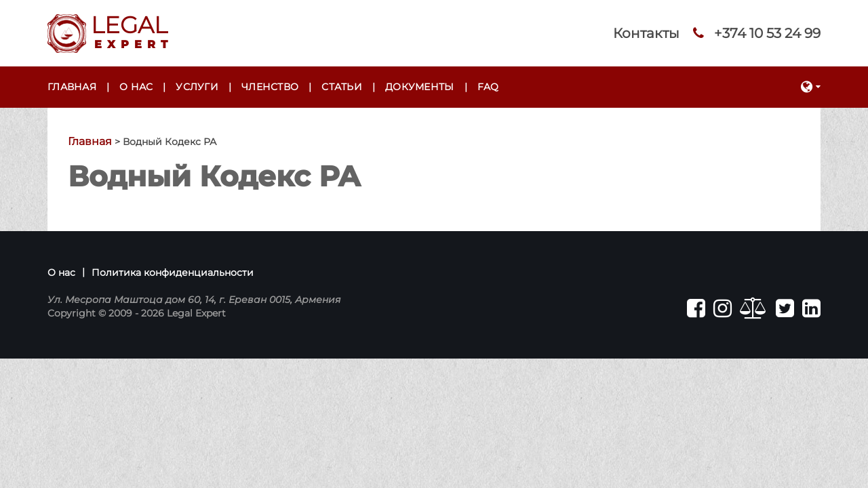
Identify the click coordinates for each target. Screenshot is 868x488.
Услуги (197, 87)
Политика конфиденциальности (173, 272)
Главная (72, 87)
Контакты (646, 33)
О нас (136, 87)
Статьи (342, 87)
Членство (270, 87)
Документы (420, 87)
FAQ (488, 87)
